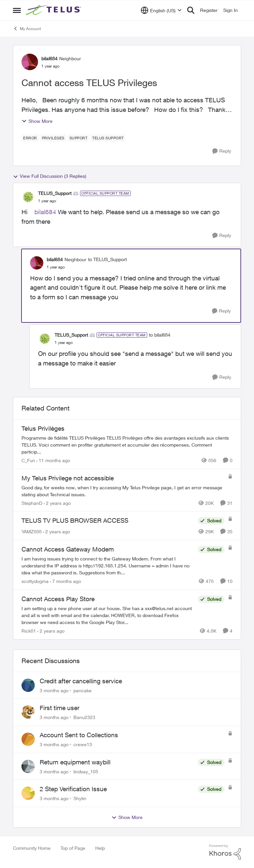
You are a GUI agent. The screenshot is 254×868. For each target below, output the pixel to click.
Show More (37, 121)
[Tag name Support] (79, 138)
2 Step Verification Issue (73, 789)
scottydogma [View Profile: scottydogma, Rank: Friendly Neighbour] (35, 581)
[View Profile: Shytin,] (28, 793)
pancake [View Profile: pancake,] (83, 690)
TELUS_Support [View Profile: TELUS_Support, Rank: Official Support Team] (55, 193)
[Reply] (222, 151)
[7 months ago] (65, 581)
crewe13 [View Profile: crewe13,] (83, 744)
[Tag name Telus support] (108, 138)
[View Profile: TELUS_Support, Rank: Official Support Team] (28, 197)
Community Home (32, 848)
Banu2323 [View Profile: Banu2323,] (84, 717)
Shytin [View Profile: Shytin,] (80, 798)
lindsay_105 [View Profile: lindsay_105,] (86, 771)
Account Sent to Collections (79, 735)
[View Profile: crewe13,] (28, 739)
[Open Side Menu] (17, 10)
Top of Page (73, 848)
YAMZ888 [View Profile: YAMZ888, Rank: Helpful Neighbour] (32, 531)
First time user (60, 708)
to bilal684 (160, 335)
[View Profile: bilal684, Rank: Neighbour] (30, 62)
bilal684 (45, 212)
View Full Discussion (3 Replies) (50, 176)
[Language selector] (161, 10)
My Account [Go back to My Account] (27, 28)
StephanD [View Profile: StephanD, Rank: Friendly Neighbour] (32, 503)
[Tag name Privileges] (53, 138)
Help (100, 848)
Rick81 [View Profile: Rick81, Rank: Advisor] (29, 631)
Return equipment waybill (75, 762)
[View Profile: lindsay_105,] (28, 766)
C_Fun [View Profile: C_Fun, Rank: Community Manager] (28, 460)
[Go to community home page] (54, 10)
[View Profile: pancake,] (28, 685)
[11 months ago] (53, 460)
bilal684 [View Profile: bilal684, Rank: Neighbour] (49, 58)
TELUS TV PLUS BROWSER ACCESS (75, 520)
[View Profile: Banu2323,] (28, 712)
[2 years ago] (57, 503)
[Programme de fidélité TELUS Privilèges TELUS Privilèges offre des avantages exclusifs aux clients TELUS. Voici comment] (127, 445)
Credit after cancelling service (81, 681)
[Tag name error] (30, 138)
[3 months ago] (54, 690)
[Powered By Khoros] (225, 852)
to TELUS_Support (107, 259)
